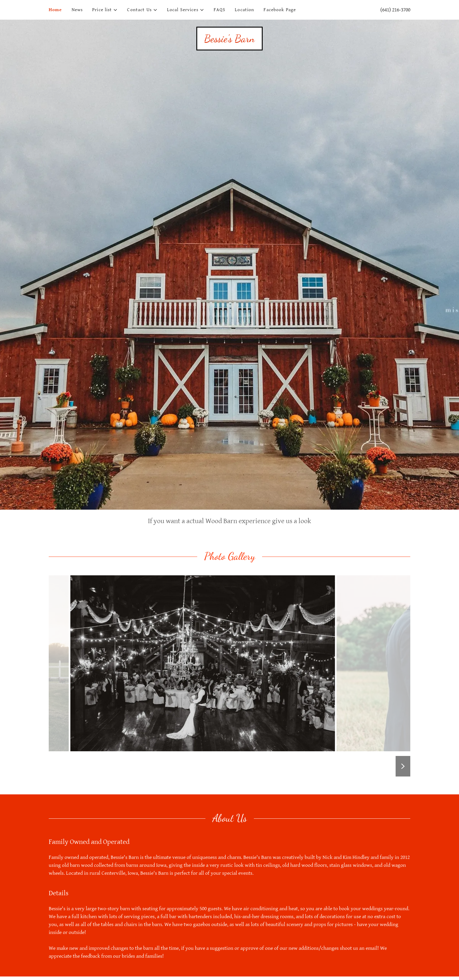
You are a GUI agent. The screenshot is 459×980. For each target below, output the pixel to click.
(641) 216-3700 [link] (395, 10)
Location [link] (244, 10)
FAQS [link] (220, 10)
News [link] (77, 10)
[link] (230, 40)
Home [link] (55, 10)
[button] (105, 10)
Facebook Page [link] (280, 10)
